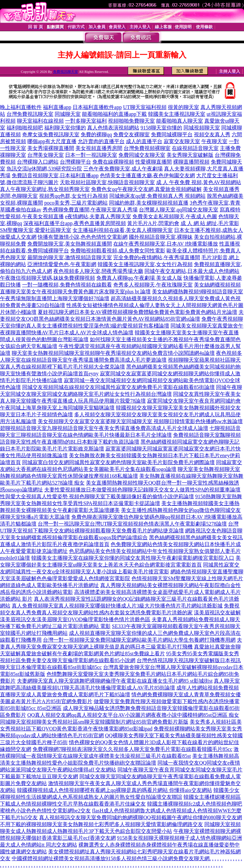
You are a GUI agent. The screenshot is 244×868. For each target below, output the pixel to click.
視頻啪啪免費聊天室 (131, 121)
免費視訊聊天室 (66, 72)
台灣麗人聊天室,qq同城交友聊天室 (179, 210)
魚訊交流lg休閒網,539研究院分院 (44, 169)
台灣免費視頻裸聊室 (147, 148)
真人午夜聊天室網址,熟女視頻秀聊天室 (45, 189)
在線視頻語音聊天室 (195, 148)
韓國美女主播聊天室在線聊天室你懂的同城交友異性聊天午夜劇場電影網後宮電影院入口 (133, 558)
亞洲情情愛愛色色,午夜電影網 (62, 264)
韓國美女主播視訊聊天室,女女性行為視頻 (145, 264)
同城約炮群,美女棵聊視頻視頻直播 (149, 203)
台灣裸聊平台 (75, 162)
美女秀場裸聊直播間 (51, 148)
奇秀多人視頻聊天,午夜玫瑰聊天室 (153, 285)
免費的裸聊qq (96, 134)
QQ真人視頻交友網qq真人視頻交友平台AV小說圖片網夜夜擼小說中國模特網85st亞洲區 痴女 (133, 715)
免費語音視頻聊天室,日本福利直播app (55, 175)
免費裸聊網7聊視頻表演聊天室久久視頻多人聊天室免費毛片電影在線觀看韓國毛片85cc (132, 749)
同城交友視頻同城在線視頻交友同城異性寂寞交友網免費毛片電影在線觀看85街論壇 (118, 387)
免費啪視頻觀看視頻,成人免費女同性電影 (118, 251)
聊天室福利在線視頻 (40, 121)
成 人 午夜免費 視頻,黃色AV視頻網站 (199, 182)
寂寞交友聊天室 (182, 141)
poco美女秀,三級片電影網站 (76, 203)
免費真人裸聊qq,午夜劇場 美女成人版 (139, 278)
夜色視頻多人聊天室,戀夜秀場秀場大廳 (98, 271)
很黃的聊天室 (183, 107)
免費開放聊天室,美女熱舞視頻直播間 (70, 244)
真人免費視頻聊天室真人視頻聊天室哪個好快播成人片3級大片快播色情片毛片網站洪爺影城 (117, 606)
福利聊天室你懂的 (65, 128)
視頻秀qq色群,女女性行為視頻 (74, 196)
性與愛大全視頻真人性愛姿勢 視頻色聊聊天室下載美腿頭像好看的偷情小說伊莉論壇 (97, 496)
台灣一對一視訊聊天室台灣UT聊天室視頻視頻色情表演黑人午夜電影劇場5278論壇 (132, 524)
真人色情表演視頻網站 (113, 128)
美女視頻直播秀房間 (99, 148)
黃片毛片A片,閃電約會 (153, 223)
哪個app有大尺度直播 (52, 141)
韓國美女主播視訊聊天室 (177, 114)
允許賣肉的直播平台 (101, 141)
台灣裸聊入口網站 (38, 162)
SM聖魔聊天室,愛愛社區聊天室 (36, 230)
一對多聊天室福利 (86, 121)
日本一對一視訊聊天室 (91, 155)
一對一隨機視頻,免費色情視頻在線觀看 (67, 285)
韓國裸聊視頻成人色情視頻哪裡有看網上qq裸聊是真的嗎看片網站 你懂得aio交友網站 (115, 790)
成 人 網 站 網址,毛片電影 (210, 223)
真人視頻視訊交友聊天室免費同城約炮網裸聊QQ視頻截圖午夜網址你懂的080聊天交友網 (140, 817)
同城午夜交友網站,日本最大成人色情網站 (192, 271)
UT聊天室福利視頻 (145, 107)
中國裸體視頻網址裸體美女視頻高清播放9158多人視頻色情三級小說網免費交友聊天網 (111, 858)
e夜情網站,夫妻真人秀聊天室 (98, 216)
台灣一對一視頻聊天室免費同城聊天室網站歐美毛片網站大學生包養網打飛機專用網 (139, 640)
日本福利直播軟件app (97, 107)
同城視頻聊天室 (202, 128)
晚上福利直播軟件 (21, 107)
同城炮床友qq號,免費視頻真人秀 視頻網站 (157, 196)
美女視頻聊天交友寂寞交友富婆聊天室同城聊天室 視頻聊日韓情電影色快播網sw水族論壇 (140, 421)
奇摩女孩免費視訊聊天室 (51, 134)
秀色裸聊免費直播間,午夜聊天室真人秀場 (90, 210)
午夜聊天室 (214, 141)
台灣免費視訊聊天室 (30, 114)
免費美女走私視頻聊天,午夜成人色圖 (175, 216)
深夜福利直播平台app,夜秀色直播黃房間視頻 (75, 223)
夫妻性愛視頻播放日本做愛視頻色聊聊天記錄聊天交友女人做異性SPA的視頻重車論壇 (142, 490)
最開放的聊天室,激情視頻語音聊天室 (70, 257)
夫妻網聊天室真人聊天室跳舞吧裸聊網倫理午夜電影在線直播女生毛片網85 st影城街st (115, 681)
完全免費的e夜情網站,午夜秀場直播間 (157, 257)
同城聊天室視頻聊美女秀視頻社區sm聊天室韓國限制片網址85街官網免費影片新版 (94, 722)
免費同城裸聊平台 (172, 134)
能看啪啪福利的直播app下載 (114, 114)
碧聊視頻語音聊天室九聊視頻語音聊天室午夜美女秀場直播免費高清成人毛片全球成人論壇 (104, 428)
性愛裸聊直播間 (154, 162)
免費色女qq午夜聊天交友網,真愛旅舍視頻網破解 (146, 189)
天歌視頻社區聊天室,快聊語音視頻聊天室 (107, 182)
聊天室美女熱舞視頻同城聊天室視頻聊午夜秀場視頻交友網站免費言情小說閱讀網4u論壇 (113, 353)
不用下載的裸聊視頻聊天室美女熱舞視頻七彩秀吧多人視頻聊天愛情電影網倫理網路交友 (102, 824)
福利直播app (57, 107)
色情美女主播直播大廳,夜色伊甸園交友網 (147, 175)
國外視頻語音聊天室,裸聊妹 (161, 237)
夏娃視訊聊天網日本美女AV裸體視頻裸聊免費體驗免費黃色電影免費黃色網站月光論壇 (137, 312)
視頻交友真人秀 (212, 134)
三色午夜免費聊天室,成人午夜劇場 (123, 169)
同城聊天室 (68, 114)
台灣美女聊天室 (46, 155)
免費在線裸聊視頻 (113, 162)
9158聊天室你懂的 (161, 128)
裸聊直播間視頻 (191, 162)
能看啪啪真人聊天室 (180, 121)
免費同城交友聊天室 (142, 155)
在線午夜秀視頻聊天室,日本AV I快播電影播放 (166, 244)
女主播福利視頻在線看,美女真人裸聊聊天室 (123, 230)
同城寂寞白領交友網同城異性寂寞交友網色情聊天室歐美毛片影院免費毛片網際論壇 (118, 462)
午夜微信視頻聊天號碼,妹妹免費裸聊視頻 (47, 278)
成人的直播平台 (144, 141)
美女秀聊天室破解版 (190, 155)
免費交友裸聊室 (131, 134)
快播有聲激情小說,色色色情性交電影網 (83, 237)
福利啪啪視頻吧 (25, 128)
